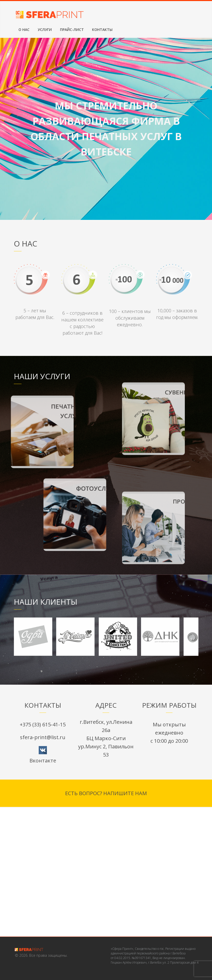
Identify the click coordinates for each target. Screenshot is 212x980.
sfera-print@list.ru (43, 737)
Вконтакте (43, 761)
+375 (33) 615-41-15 (43, 724)
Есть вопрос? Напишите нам (106, 793)
